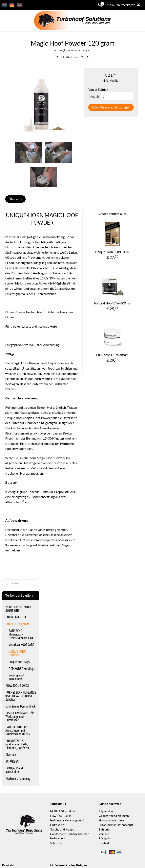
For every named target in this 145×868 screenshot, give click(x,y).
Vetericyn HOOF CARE (21, 100)
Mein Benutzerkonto (124, 5)
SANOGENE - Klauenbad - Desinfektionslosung (21, 90)
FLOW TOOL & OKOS (17, 141)
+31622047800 (12, 803)
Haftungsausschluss (112, 746)
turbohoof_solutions (15, 810)
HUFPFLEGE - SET (16, 73)
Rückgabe (105, 764)
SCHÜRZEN (12, 217)
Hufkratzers (58, 764)
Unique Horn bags (19, 117)
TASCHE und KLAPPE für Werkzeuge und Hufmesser (20, 172)
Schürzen (56, 768)
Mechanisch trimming (18, 234)
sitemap (88, 861)
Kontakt (104, 768)
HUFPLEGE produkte (17, 80)
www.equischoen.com (66, 799)
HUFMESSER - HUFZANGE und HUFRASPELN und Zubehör (21, 152)
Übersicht (57, 221)
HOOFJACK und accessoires (14, 226)
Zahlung (104, 755)
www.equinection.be (65, 803)
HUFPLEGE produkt (63, 737)
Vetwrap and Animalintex (16, 133)
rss (95, 861)
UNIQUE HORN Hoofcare (17, 109)
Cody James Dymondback (20, 162)
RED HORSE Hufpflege (22, 124)
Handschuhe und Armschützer (69, 759)
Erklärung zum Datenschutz (116, 751)
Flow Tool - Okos (61, 741)
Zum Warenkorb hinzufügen (120, 120)
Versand (104, 759)
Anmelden (12, 841)
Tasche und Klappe (62, 755)
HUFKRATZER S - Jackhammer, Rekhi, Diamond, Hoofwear (17, 200)
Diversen (11, 210)
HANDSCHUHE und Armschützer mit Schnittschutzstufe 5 (18, 186)
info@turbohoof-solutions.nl (20, 799)
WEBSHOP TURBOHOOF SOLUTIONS (20, 64)
